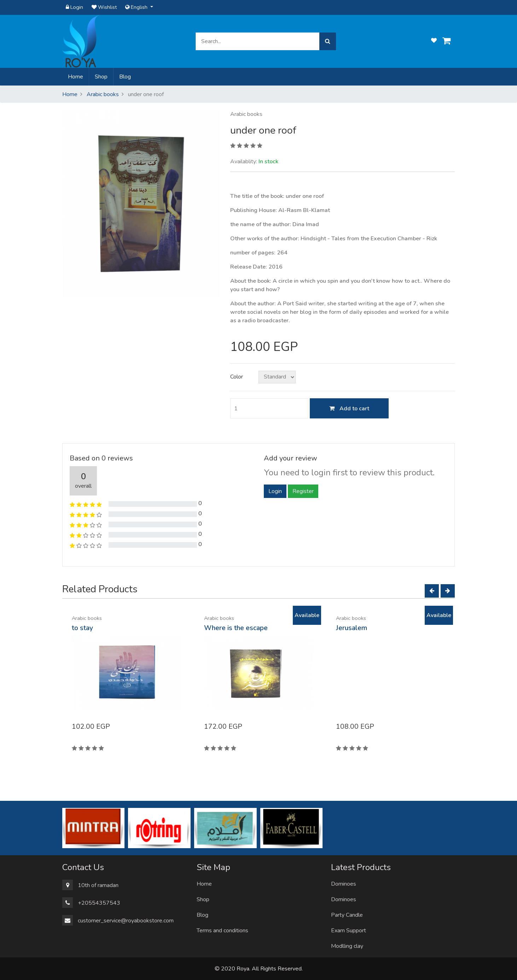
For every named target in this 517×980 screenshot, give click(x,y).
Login (74, 7)
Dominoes (344, 884)
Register (303, 491)
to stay (82, 628)
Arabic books (103, 94)
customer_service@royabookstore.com (126, 921)
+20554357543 (99, 903)
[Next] (448, 591)
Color (237, 377)
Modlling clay (347, 946)
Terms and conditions (222, 931)
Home (77, 76)
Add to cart (349, 409)
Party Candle (347, 915)
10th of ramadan (98, 885)
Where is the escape (236, 628)
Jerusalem (352, 628)
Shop (101, 77)
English (137, 7)
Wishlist (104, 7)
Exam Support (348, 931)
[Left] (432, 591)
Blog (125, 77)
